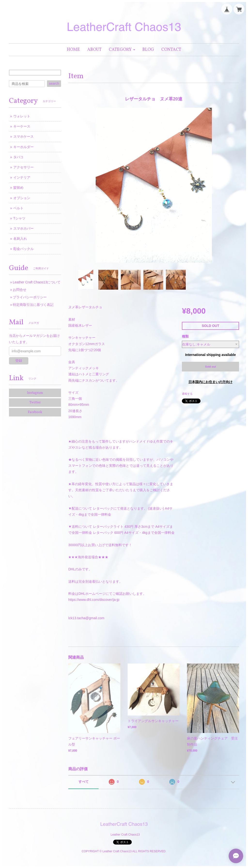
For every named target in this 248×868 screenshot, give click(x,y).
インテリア (22, 177)
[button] (122, 50)
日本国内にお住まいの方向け (210, 382)
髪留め (18, 188)
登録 (19, 361)
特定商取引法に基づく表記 (33, 305)
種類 (185, 336)
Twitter (35, 403)
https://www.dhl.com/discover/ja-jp (94, 600)
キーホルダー (23, 147)
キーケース (22, 126)
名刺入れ (20, 239)
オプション (22, 198)
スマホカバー (23, 228)
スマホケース (23, 136)
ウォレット (22, 116)
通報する (187, 394)
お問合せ (20, 290)
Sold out (211, 367)
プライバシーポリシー (30, 297)
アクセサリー (23, 167)
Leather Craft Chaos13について (37, 282)
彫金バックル (23, 249)
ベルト (18, 208)
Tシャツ (19, 218)
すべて (84, 782)
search (54, 83)
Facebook (35, 412)
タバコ (18, 157)
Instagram (35, 393)
